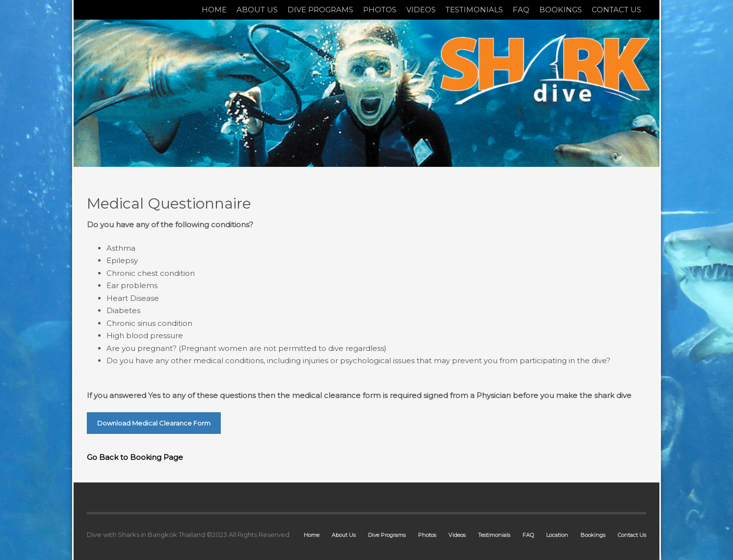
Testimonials (494, 535)
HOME (214, 10)
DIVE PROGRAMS (320, 10)
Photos (427, 535)
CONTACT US (616, 10)
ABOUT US (257, 10)
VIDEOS (421, 10)
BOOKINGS (561, 10)
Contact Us (632, 535)
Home (312, 535)
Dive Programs (387, 535)
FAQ (521, 10)
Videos (457, 535)
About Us (344, 535)
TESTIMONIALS (474, 10)
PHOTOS (380, 10)
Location (557, 535)
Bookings (593, 535)
